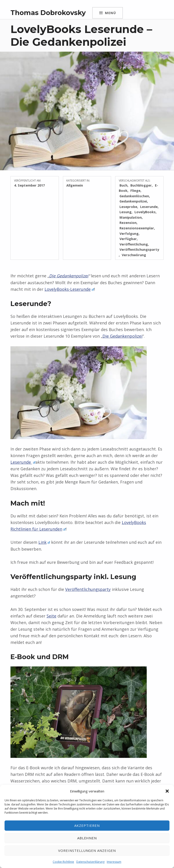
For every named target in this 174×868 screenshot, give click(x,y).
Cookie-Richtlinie (63, 862)
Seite (51, 616)
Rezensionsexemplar (137, 228)
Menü (110, 13)
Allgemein (75, 185)
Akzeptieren (87, 825)
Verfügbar (128, 239)
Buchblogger (141, 185)
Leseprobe (128, 207)
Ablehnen (87, 838)
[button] (167, 791)
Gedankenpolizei (133, 201)
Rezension (128, 223)
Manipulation (131, 217)
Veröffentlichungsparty (88, 589)
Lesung (126, 212)
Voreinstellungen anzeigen (87, 850)
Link (44, 542)
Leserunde (149, 207)
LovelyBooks (145, 212)
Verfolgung (129, 233)
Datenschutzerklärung (90, 862)
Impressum (114, 862)
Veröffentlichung (134, 244)
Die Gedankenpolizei (69, 276)
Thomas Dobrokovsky (48, 13)
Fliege (135, 190)
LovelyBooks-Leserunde (69, 289)
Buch (123, 185)
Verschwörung (134, 255)
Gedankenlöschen (134, 196)
